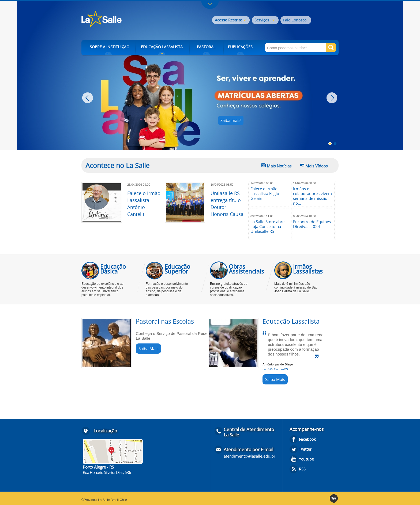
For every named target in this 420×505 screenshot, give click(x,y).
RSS (302, 469)
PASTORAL (206, 47)
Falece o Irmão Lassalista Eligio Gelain (265, 193)
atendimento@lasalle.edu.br (250, 456)
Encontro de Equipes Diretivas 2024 (312, 224)
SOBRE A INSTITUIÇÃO (110, 47)
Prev (88, 98)
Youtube (306, 459)
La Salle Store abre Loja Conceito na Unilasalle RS (267, 226)
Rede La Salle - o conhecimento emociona (124, 19)
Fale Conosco (295, 20)
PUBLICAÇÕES (240, 47)
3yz (334, 499)
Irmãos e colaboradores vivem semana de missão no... (312, 196)
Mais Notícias (279, 166)
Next (333, 98)
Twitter (305, 449)
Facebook (307, 439)
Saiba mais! (231, 120)
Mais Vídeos (316, 166)
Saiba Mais (148, 349)
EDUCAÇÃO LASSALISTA (162, 47)
